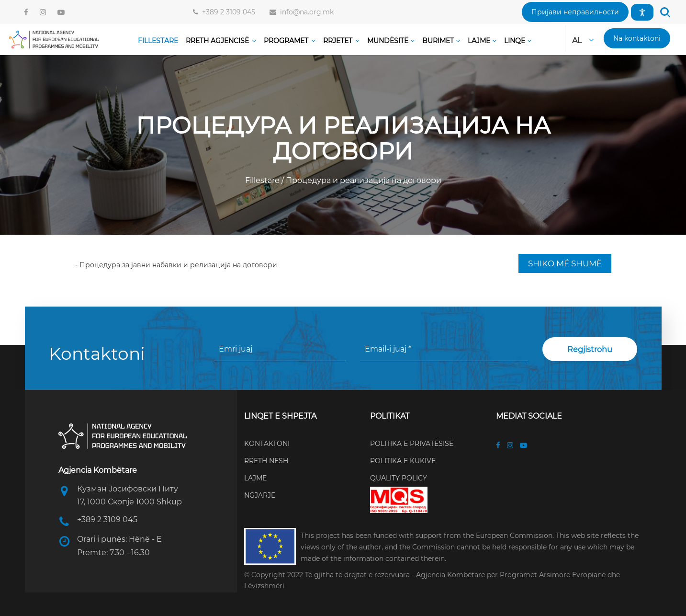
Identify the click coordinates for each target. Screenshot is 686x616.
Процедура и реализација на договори (363, 180)
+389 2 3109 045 (227, 12)
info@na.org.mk (305, 12)
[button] (575, 12)
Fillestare (263, 180)
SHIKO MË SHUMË (565, 263)
